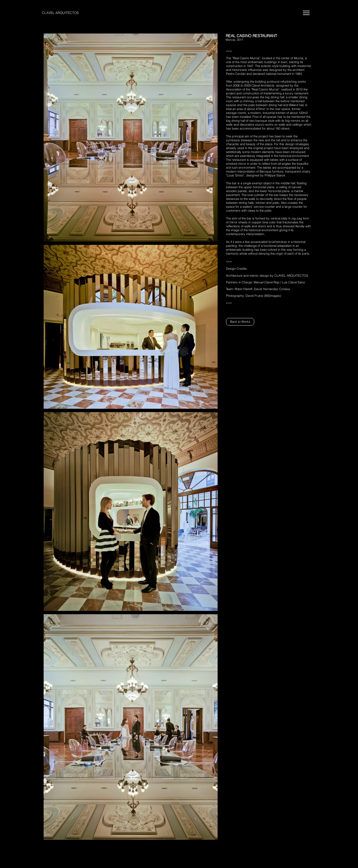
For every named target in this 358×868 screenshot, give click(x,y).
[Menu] (306, 13)
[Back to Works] (240, 322)
